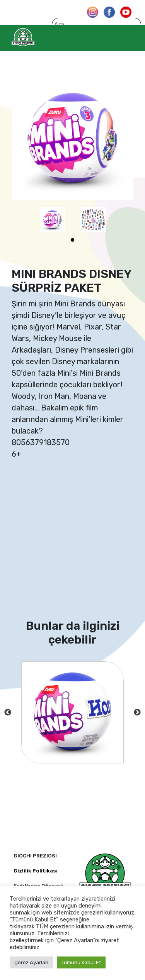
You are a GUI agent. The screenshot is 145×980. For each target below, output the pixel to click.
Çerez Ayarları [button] (31, 962)
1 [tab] (73, 240)
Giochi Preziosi (38, 37)
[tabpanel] (52, 220)
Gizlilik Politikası (36, 871)
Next (137, 713)
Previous (8, 713)
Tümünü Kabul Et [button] (81, 962)
